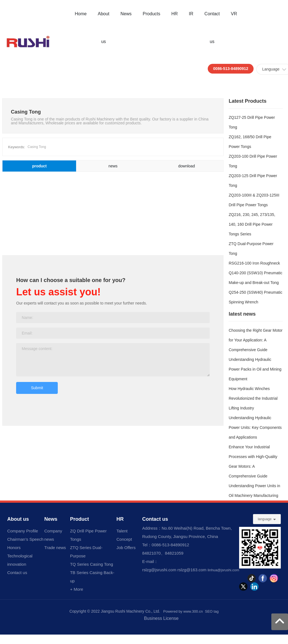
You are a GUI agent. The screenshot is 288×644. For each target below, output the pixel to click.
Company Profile (23, 531)
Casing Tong (37, 147)
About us (18, 519)
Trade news (55, 548)
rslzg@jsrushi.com (159, 570)
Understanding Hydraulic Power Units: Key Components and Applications (255, 427)
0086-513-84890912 (231, 69)
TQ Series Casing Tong (92, 564)
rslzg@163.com (192, 570)
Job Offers (126, 548)
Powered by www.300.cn (183, 611)
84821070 (151, 553)
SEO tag (212, 611)
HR (120, 519)
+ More (77, 589)
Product (79, 519)
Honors (14, 548)
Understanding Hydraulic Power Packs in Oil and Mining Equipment (255, 369)
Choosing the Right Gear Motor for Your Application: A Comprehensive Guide (256, 340)
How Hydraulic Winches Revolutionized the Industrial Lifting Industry (253, 398)
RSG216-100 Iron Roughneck (254, 263)
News (51, 519)
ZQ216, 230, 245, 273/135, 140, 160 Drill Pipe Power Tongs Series (252, 224)
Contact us (17, 573)
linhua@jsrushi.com (223, 570)
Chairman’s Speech (25, 539)
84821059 (174, 553)
